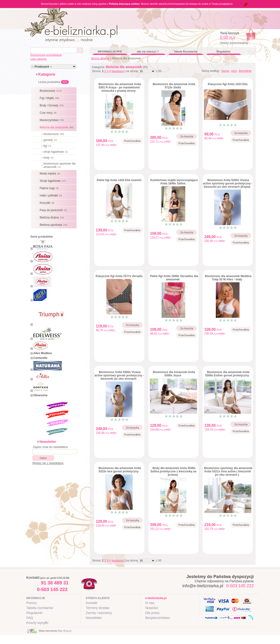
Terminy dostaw (98, 608)
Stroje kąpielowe (53, 181)
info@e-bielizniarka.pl (203, 586)
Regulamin (223, 52)
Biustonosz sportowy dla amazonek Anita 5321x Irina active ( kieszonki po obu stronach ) (228, 471)
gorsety (51, 140)
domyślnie (245, 71)
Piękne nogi (50, 188)
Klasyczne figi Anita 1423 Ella (228, 84)
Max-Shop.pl (65, 631)
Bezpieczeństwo (158, 618)
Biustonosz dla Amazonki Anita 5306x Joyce (174, 374)
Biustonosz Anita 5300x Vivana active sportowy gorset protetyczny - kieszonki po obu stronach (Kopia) (228, 183)
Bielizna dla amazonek (57, 127)
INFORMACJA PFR (110, 52)
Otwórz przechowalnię (234, 43)
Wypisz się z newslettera (48, 463)
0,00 (228, 37)
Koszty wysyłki (37, 623)
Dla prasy (152, 613)
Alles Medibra (43, 353)
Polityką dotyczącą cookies (124, 4)
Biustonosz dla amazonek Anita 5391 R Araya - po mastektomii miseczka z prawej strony (120, 87)
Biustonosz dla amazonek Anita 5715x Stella (174, 86)
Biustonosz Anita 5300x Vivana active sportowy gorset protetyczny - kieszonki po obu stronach (119, 375)
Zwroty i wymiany (99, 613)
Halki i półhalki (51, 196)
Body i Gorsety (52, 105)
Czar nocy (49, 113)
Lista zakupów (39, 59)
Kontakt (92, 603)
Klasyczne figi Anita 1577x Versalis (119, 276)
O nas (150, 603)
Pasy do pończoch (54, 210)
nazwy (225, 71)
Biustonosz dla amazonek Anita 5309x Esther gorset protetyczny (227, 374)
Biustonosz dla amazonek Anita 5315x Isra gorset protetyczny (120, 470)
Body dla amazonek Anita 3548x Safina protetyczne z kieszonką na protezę (173, 471)
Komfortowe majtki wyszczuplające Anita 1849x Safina (174, 182)
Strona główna (100, 58)
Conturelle (40, 358)
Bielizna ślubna (53, 218)
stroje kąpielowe (56, 152)
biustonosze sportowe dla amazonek (60, 165)
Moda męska (50, 174)
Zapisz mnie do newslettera (50, 447)
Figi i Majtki (50, 98)
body (49, 158)
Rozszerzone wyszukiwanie (46, 55)
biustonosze (54, 134)
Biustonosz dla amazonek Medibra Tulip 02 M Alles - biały (228, 278)
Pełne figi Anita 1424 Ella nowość (119, 180)
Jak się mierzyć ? (148, 52)
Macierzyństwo (52, 120)
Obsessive (41, 395)
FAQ (30, 618)
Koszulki (48, 203)
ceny (234, 71)
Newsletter (94, 618)
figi (48, 146)
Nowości (152, 608)
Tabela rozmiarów (40, 608)
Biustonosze (51, 91)
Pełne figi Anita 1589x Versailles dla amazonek (174, 278)
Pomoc (32, 603)
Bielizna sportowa (54, 225)
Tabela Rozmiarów (186, 52)
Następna (118, 71)
